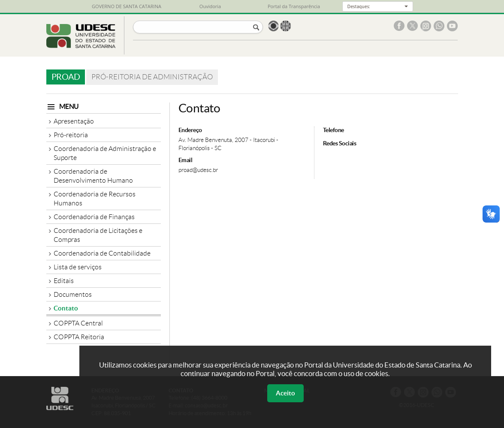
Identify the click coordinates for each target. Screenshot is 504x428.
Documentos (73, 294)
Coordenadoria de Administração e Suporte (105, 153)
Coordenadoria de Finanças (94, 217)
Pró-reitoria (71, 135)
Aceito (285, 393)
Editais (64, 281)
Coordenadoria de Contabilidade (102, 253)
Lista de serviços (78, 267)
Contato (66, 308)
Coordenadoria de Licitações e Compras (98, 235)
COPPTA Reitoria (79, 337)
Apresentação (74, 121)
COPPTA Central (78, 323)
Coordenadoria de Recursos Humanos (95, 199)
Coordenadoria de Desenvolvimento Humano (93, 176)
